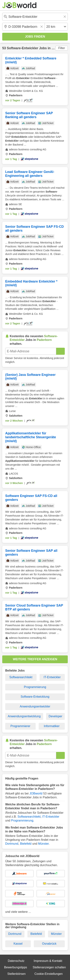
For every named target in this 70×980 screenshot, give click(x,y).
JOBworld (36, 793)
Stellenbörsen (16, 974)
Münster (43, 844)
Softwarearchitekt (21, 677)
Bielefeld (26, 844)
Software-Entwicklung (35, 697)
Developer (56, 716)
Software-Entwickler (22, 48)
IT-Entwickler (52, 677)
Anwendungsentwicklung (24, 716)
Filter (62, 48)
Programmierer (20, 726)
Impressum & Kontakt (48, 961)
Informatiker (52, 726)
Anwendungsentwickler (35, 706)
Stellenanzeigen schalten (49, 967)
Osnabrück (49, 944)
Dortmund (12, 844)
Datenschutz (16, 961)
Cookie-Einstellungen (48, 974)
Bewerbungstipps (16, 967)
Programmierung (35, 687)
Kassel (18, 944)
